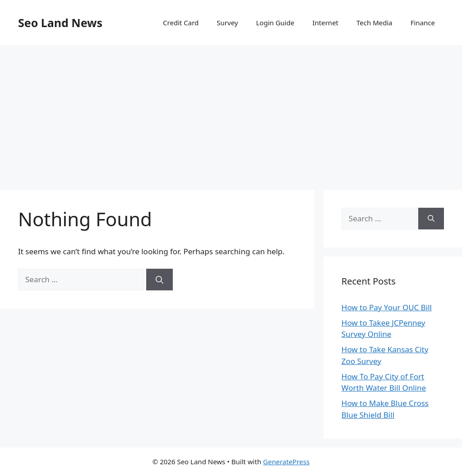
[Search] (159, 280)
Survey (227, 23)
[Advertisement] (231, 113)
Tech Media (374, 23)
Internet (325, 23)
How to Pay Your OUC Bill (387, 307)
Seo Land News (60, 23)
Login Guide (275, 23)
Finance (423, 23)
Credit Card (181, 23)
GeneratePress (286, 462)
